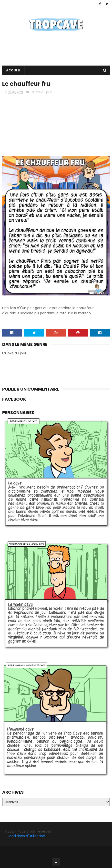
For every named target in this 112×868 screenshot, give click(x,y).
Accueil (13, 70)
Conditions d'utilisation (26, 836)
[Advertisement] (56, 123)
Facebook (56, 852)
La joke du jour (41, 92)
